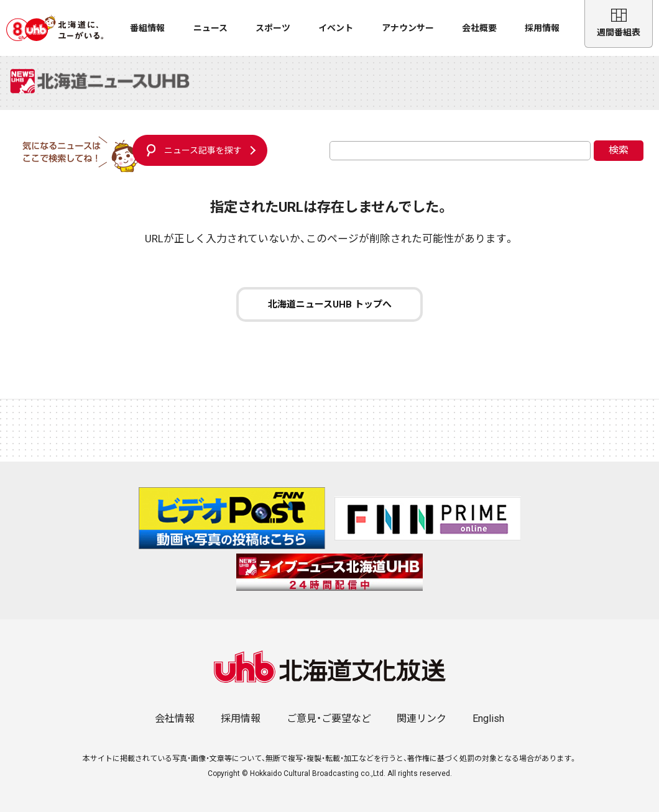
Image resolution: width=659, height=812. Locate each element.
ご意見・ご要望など (329, 718)
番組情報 (147, 28)
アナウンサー (408, 28)
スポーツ (273, 28)
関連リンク (422, 718)
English (488, 718)
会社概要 (479, 28)
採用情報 (542, 28)
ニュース (210, 28)
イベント (336, 28)
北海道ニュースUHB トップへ (330, 304)
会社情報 (175, 718)
